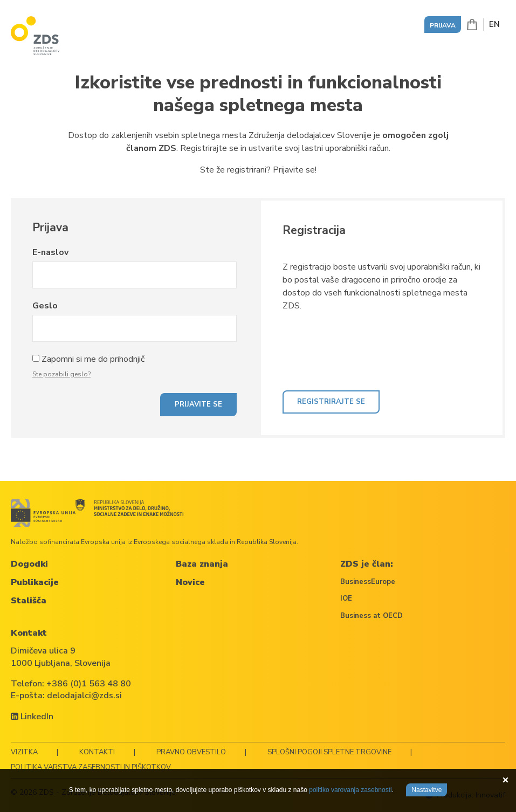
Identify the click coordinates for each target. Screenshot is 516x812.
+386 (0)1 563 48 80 (89, 684)
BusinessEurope (368, 582)
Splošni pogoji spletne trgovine (329, 752)
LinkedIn (32, 717)
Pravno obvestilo (191, 752)
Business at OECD (371, 616)
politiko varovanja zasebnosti (350, 790)
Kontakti (97, 752)
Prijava (443, 25)
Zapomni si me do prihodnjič (93, 359)
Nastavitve (426, 790)
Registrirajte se (331, 402)
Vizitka (24, 752)
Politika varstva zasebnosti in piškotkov (91, 767)
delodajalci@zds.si (84, 696)
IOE (346, 598)
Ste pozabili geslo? (61, 374)
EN (494, 24)
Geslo (45, 306)
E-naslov (50, 252)
